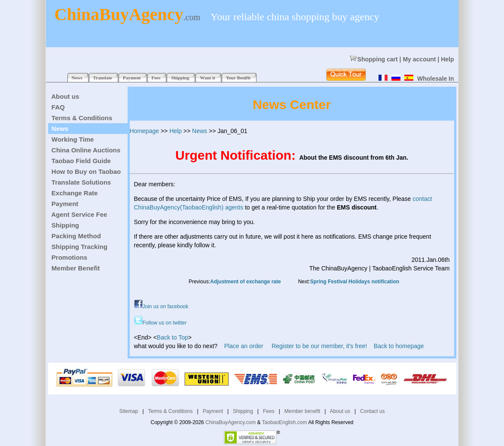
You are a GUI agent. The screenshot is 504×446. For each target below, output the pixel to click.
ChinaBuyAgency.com (231, 422)
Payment (213, 411)
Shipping (243, 411)
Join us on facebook (161, 306)
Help (447, 59)
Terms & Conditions (170, 411)
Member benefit (302, 411)
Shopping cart (374, 59)
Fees (269, 411)
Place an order (244, 346)
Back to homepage (399, 346)
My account (419, 59)
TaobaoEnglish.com (285, 422)
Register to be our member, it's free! (319, 346)
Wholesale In (436, 79)
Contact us (372, 411)
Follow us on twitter (160, 323)
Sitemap (129, 411)
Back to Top (173, 337)
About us (340, 411)
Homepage (145, 131)
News (200, 131)
